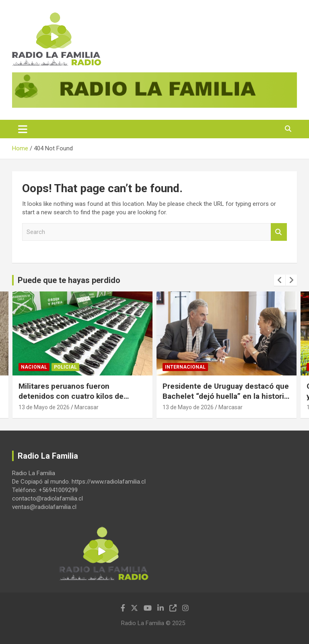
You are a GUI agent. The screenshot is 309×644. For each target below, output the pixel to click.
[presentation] (280, 280)
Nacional (34, 367)
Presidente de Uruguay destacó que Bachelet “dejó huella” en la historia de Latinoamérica (226, 396)
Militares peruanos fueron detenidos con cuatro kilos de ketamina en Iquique (71, 396)
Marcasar (87, 407)
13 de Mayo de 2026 (44, 407)
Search (279, 232)
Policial (65, 367)
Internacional (185, 367)
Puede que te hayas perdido (69, 280)
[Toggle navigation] (23, 129)
